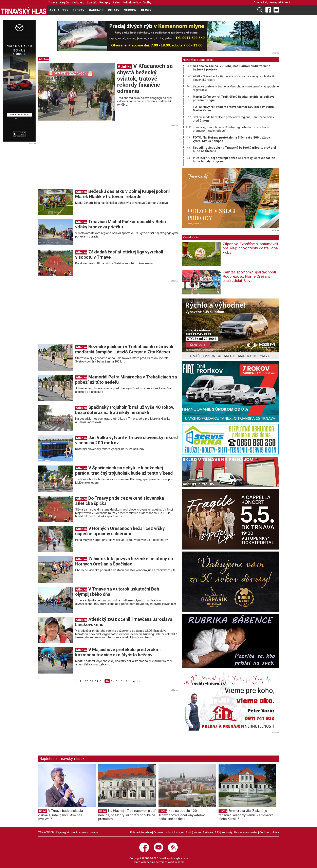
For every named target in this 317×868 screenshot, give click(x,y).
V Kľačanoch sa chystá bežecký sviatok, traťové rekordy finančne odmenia (145, 78)
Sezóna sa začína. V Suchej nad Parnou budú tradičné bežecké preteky (232, 68)
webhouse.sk (176, 862)
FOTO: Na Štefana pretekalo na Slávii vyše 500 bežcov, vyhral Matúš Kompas (232, 139)
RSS (217, 832)
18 (118, 681)
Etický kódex (194, 832)
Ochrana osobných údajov (169, 832)
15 (102, 681)
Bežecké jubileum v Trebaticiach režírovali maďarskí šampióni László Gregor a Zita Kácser (124, 349)
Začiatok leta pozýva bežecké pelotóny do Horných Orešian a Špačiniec (124, 561)
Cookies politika (269, 832)
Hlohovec (78, 2)
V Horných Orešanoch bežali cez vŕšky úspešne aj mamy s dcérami (120, 531)
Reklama (208, 832)
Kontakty (227, 832)
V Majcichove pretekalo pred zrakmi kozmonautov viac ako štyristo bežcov (118, 652)
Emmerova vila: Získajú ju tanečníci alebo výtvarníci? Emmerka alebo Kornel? (246, 815)
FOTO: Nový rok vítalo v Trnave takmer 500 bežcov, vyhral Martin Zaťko (234, 109)
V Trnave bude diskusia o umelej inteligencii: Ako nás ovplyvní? (61, 815)
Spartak (92, 2)
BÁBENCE (96, 10)
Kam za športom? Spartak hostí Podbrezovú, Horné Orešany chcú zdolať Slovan (249, 276)
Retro (116, 2)
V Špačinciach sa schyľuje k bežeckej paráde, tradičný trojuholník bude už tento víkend (124, 470)
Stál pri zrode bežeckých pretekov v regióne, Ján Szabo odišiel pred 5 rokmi (234, 119)
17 (113, 681)
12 (87, 681)
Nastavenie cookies (246, 832)
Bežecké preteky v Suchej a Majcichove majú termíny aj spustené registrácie (236, 88)
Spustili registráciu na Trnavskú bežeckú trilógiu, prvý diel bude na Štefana (234, 149)
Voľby (147, 2)
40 (135, 681)
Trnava (53, 2)
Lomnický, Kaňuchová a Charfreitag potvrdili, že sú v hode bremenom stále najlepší (231, 129)
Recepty (105, 2)
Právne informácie (141, 832)
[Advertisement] (72, 158)
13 (92, 681)
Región (64, 2)
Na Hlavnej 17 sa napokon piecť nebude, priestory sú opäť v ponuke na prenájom (127, 815)
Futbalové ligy (132, 2)
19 (123, 681)
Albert (286, 2)
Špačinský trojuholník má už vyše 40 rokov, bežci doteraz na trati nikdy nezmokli (125, 410)
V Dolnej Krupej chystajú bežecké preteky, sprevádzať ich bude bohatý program (234, 160)
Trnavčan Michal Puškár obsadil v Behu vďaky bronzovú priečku (120, 224)
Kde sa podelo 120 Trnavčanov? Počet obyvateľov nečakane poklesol (182, 815)
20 (128, 681)
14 (97, 681)
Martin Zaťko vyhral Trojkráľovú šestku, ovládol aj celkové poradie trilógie (234, 98)
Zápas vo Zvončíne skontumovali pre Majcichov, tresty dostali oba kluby (250, 248)
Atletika (44, 59)
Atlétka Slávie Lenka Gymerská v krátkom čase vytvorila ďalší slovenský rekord (233, 78)
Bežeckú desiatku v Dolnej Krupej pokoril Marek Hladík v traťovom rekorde (122, 194)
